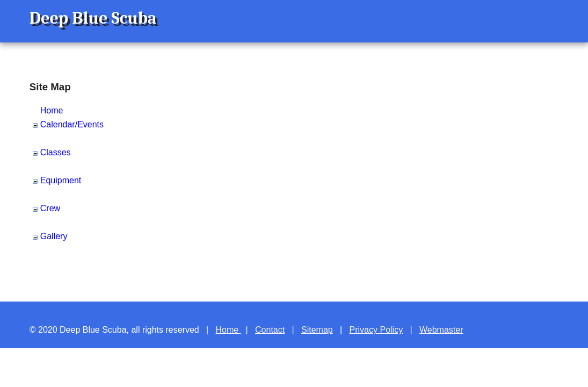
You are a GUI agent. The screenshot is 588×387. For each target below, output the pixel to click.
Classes (56, 152)
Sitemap (317, 330)
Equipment (61, 180)
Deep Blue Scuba (93, 18)
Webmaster (441, 330)
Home (52, 110)
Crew (50, 208)
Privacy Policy (376, 330)
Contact (270, 330)
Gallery (54, 236)
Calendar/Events (72, 124)
